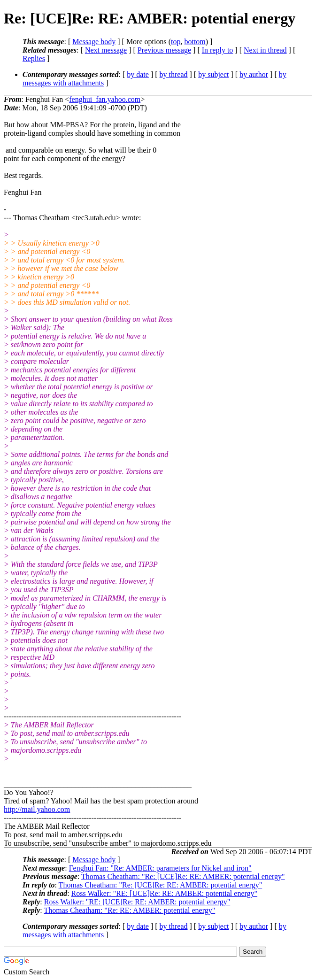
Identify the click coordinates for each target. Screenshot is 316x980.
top (176, 42)
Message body (94, 42)
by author (254, 74)
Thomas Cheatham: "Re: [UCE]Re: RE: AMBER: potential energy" (183, 876)
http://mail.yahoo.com (37, 809)
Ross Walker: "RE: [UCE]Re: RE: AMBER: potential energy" (164, 893)
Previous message (164, 50)
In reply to (218, 50)
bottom (195, 42)
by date (138, 74)
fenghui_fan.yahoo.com (105, 99)
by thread (174, 74)
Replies (34, 58)
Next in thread (265, 50)
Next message (106, 50)
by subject (213, 74)
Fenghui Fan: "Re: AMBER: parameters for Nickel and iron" (160, 868)
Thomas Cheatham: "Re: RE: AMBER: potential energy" (129, 910)
